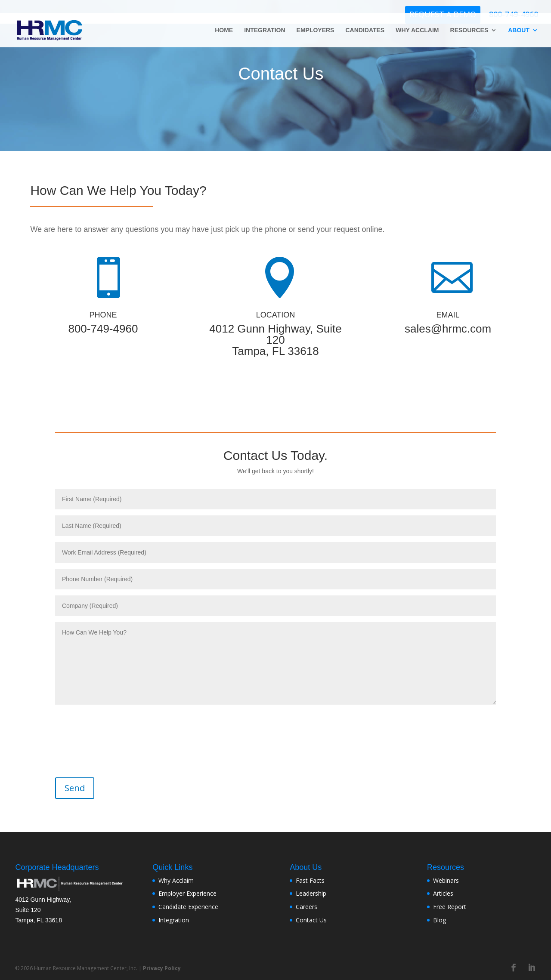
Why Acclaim (176, 880)
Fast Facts (310, 880)
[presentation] (115, 736)
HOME (224, 30)
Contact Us (311, 920)
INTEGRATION (265, 30)
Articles (443, 893)
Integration (174, 920)
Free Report (450, 907)
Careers (306, 907)
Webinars (446, 880)
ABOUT (519, 30)
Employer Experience (187, 893)
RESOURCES (469, 30)
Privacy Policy (162, 968)
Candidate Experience (188, 907)
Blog (440, 920)
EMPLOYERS (316, 30)
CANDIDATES (365, 30)
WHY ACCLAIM (417, 30)
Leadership (311, 893)
